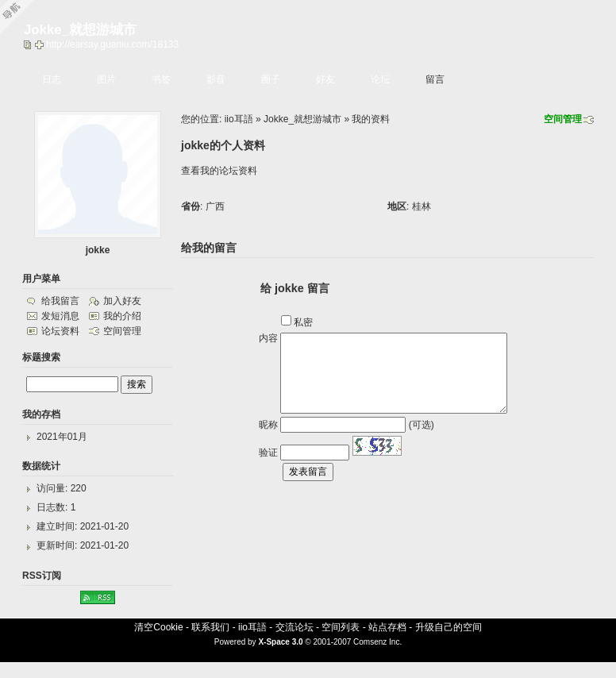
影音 (216, 79)
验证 (268, 453)
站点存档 (387, 627)
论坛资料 (60, 331)
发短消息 (60, 316)
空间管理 (563, 119)
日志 (52, 79)
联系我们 (210, 627)
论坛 (380, 79)
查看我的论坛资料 (219, 171)
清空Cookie (158, 627)
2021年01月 (62, 437)
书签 (161, 79)
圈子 (271, 79)
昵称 (268, 425)
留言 (435, 79)
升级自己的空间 (449, 627)
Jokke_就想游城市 (302, 119)
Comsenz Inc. (377, 642)
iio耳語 (239, 119)
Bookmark (40, 44)
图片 (106, 79)
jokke (98, 250)
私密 (303, 322)
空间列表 (341, 627)
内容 (268, 338)
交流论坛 (295, 627)
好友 (325, 79)
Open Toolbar (20, 17)
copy (29, 44)
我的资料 (371, 119)
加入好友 (122, 301)
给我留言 (60, 301)
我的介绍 (122, 316)
